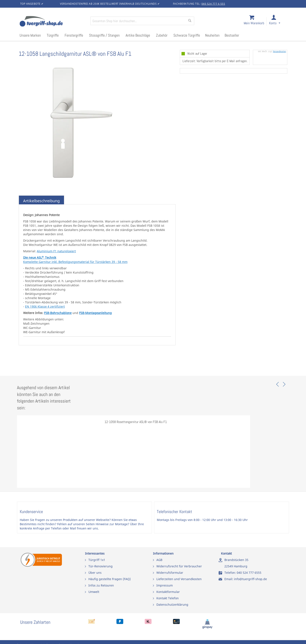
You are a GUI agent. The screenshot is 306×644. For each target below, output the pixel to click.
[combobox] (142, 21)
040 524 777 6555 (249, 573)
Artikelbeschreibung (41, 201)
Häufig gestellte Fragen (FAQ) (110, 579)
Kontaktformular (168, 592)
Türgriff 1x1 (97, 560)
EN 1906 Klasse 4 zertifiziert (45, 306)
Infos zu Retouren (101, 585)
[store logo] (53, 22)
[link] (278, 22)
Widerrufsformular (170, 573)
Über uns (95, 573)
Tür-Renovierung (101, 566)
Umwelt (94, 592)
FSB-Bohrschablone (58, 313)
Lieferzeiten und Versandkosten (179, 579)
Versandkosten (279, 51)
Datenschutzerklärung (172, 605)
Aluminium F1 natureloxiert (56, 251)
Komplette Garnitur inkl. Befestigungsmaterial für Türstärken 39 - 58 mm (75, 262)
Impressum (165, 585)
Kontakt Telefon (168, 598)
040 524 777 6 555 (213, 4)
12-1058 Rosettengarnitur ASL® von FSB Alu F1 (136, 422)
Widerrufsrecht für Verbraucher (179, 566)
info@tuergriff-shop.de (250, 579)
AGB (159, 560)
